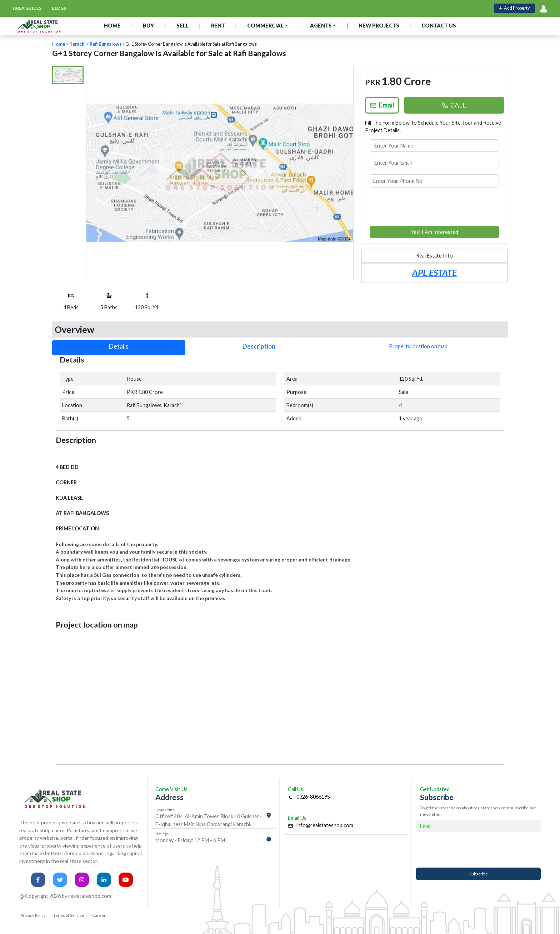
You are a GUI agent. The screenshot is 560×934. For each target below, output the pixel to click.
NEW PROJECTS (379, 26)
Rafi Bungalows (106, 44)
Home (59, 44)
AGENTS (321, 26)
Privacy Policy (33, 915)
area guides (27, 8)
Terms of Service (69, 915)
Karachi (77, 44)
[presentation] (435, 207)
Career (99, 915)
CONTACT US (439, 26)
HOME (112, 26)
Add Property (514, 8)
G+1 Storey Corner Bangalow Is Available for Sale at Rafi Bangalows (191, 44)
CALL (454, 105)
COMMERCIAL (265, 26)
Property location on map (418, 346)
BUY (148, 26)
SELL (182, 26)
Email (382, 105)
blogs (59, 8)
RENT (218, 26)
